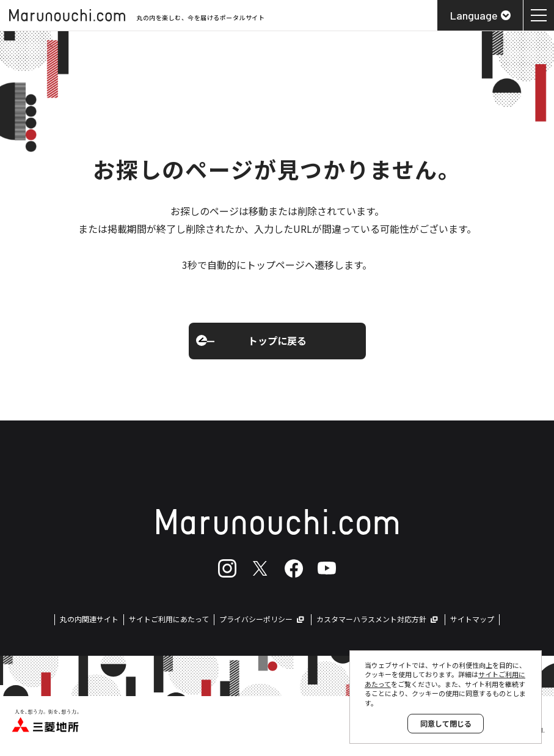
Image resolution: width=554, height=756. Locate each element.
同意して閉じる (446, 723)
